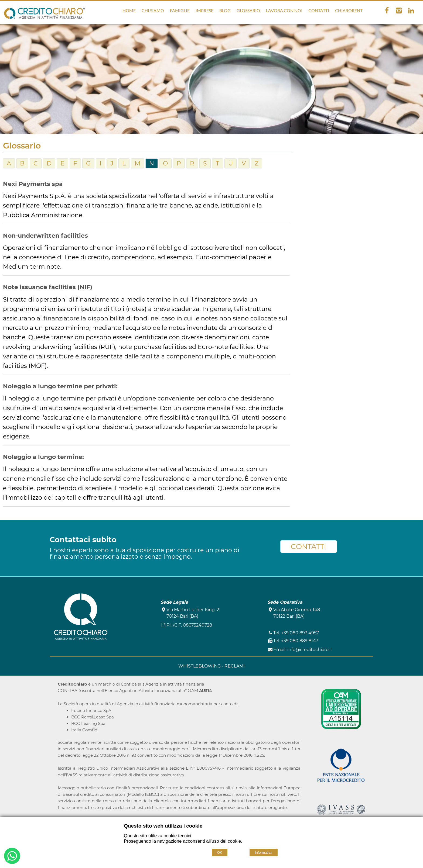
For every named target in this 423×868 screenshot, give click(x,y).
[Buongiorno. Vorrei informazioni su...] (12, 857)
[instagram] (399, 11)
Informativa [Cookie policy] (264, 853)
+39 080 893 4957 (300, 633)
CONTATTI (309, 547)
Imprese (204, 10)
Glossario (248, 10)
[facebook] (387, 11)
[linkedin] (411, 11)
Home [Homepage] (129, 10)
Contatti (319, 10)
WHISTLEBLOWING (200, 666)
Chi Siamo (153, 10)
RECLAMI (235, 666)
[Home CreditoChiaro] (44, 15)
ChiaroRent (349, 10)
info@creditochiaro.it (310, 650)
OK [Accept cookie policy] (220, 853)
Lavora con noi (284, 10)
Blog (225, 10)
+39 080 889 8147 (300, 641)
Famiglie (180, 10)
